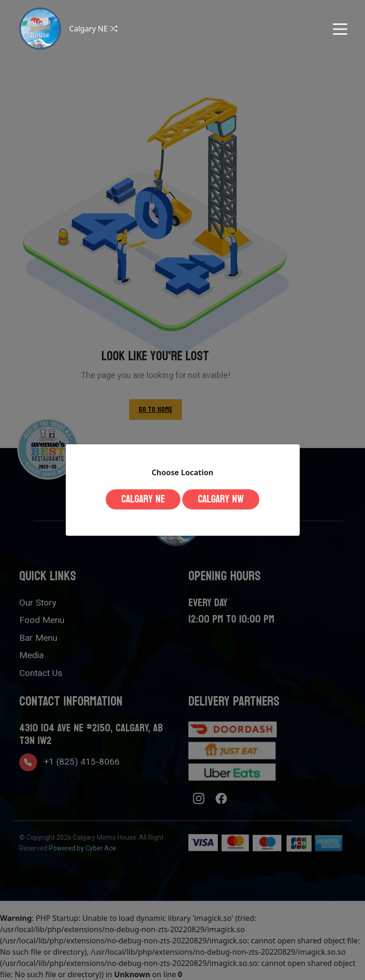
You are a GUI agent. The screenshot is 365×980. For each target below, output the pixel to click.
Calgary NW (221, 499)
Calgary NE (143, 499)
